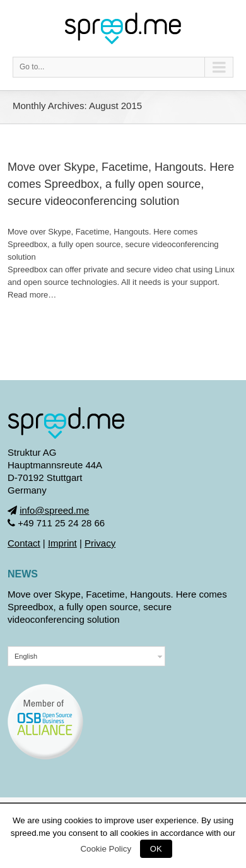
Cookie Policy (106, 849)
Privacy (100, 543)
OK (156, 849)
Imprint (62, 543)
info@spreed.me (54, 510)
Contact (24, 543)
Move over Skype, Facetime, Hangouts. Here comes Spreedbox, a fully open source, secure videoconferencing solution (121, 184)
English (26, 656)
